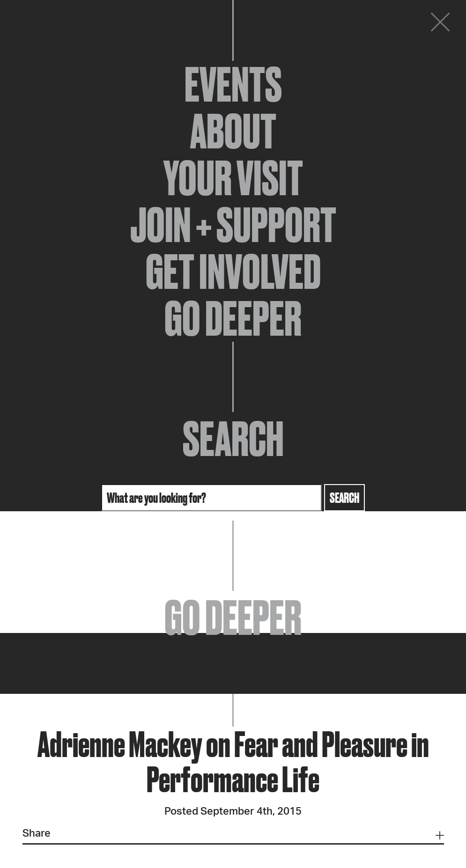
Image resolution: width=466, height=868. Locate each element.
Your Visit (233, 178)
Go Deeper (233, 318)
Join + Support (233, 225)
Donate (384, 24)
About (233, 131)
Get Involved (233, 272)
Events (233, 84)
